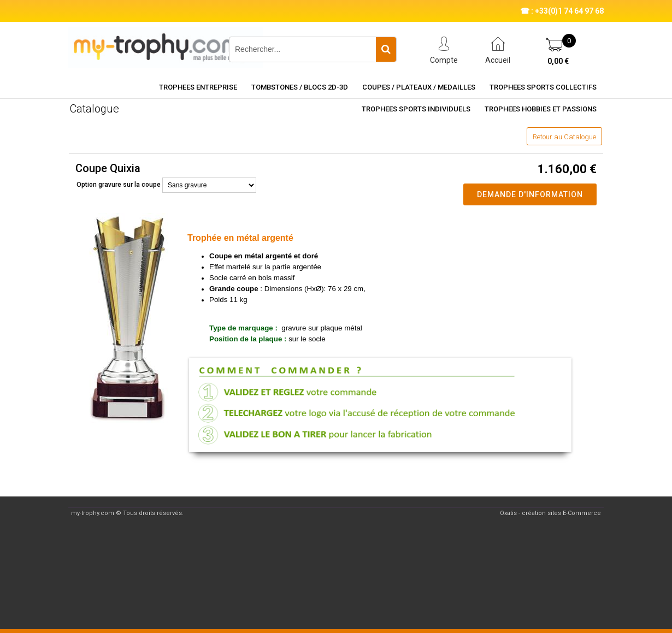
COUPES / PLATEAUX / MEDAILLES (419, 87)
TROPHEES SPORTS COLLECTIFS (543, 87)
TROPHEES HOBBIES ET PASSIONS (541, 109)
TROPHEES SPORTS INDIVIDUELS (416, 109)
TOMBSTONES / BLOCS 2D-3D (300, 87)
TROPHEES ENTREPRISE (198, 87)
